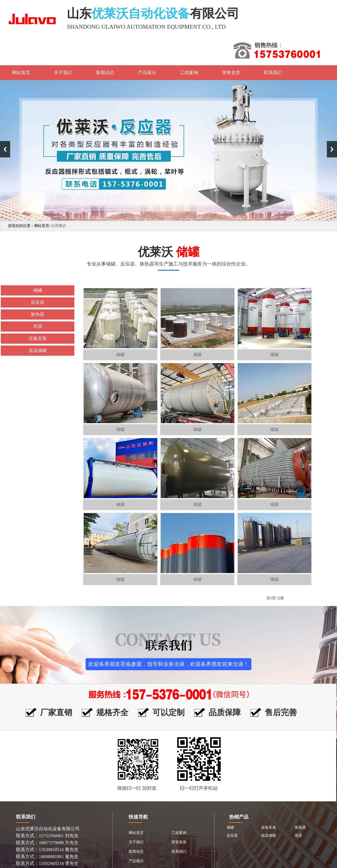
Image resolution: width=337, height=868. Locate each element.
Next (332, 149)
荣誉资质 (231, 73)
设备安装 (269, 827)
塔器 (298, 835)
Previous (5, 149)
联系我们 (273, 73)
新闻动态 (105, 73)
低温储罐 (269, 835)
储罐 (230, 827)
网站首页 (21, 73)
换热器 (300, 827)
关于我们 (63, 73)
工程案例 (189, 73)
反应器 (232, 835)
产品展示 (147, 73)
